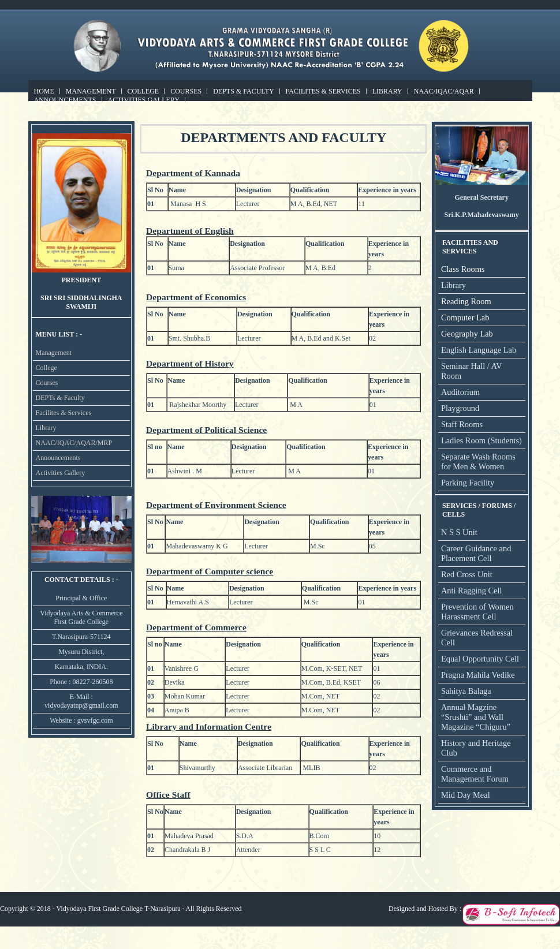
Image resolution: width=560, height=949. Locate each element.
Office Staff (168, 795)
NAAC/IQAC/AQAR (444, 91)
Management (91, 91)
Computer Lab (465, 317)
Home (44, 91)
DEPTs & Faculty (243, 91)
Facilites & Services (323, 91)
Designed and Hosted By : (425, 909)
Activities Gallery (144, 100)
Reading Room (466, 301)
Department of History (190, 363)
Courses (186, 91)
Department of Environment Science (216, 505)
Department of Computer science (210, 571)
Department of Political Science (206, 430)
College (143, 91)
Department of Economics (196, 297)
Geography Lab (467, 334)
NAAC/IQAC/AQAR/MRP (74, 443)
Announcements (65, 100)
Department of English (190, 231)
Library (387, 91)
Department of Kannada (193, 173)
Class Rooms (463, 269)
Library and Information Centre (209, 726)
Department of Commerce (196, 627)
